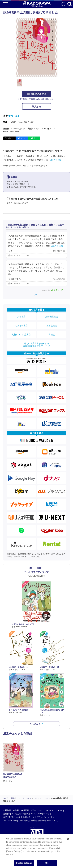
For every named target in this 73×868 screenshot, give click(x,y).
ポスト (11, 138)
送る (35, 138)
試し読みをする (37, 94)
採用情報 (25, 810)
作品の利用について (12, 817)
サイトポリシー (10, 821)
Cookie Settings (24, 864)
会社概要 (7, 810)
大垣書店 (21, 317)
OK (47, 864)
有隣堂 (52, 335)
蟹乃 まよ (14, 116)
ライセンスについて (54, 810)
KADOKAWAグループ (40, 814)
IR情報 (16, 810)
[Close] (68, 840)
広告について (37, 810)
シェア (23, 138)
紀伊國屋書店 (52, 317)
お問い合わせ (29, 817)
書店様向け (8, 814)
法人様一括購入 (22, 814)
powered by (53, 290)
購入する (37, 107)
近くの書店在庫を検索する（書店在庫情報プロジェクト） (37, 345)
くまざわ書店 (21, 326)
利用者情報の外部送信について (45, 821)
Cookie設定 (24, 821)
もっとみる (35, 724)
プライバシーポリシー (46, 817)
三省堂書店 (52, 326)
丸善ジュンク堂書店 (21, 335)
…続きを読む (56, 160)
